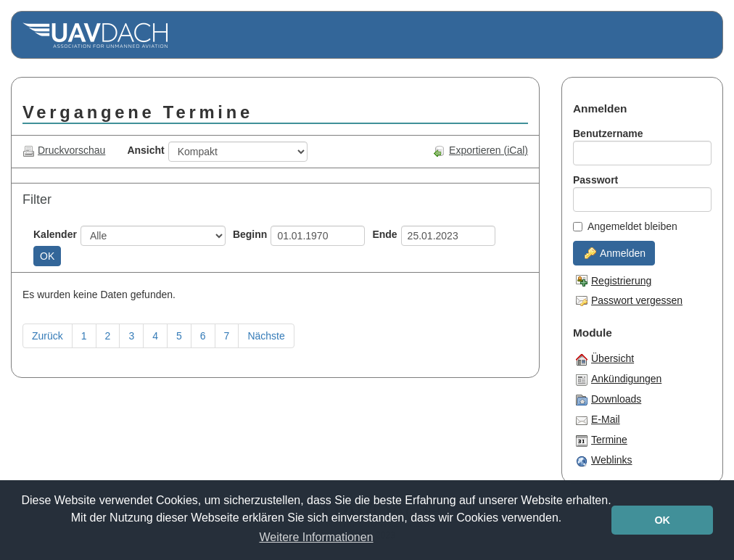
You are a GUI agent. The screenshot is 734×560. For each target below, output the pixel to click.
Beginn (250, 234)
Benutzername (608, 133)
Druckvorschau (64, 151)
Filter (37, 199)
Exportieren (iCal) (481, 151)
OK (47, 256)
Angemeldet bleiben (625, 226)
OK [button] (662, 520)
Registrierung (614, 281)
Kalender (55, 234)
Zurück (48, 336)
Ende (384, 234)
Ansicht (145, 150)
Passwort (595, 180)
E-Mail (598, 420)
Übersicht (605, 359)
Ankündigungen (619, 379)
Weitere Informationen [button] (316, 537)
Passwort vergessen (629, 300)
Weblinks (604, 461)
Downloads (609, 400)
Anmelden (615, 253)
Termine (602, 440)
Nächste (266, 336)
